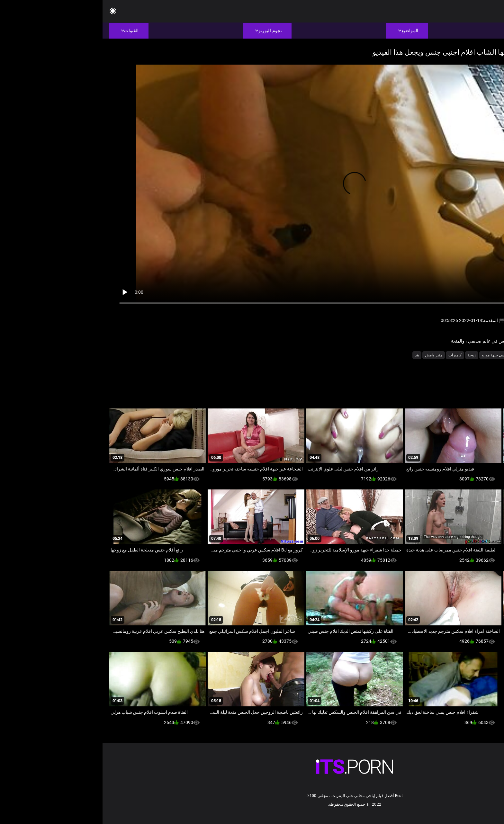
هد (314, 355)
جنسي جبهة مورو (393, 355)
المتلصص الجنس (426, 355)
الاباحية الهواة (456, 355)
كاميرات (352, 355)
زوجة (369, 355)
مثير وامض (331, 355)
